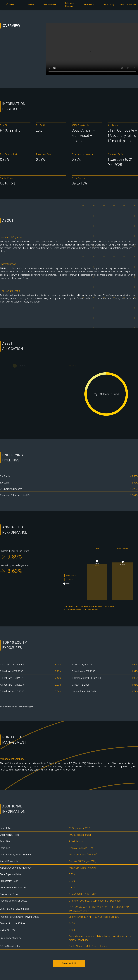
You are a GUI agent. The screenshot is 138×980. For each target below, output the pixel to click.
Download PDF (69, 963)
